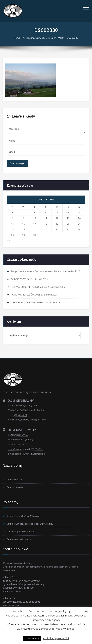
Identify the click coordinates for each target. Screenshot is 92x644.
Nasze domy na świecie (34, 38)
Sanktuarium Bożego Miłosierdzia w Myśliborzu (30, 524)
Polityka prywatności (56, 638)
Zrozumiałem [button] (32, 638)
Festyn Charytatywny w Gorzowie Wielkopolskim (35, 271)
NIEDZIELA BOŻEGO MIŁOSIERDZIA (29, 302)
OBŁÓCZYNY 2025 (21, 279)
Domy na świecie (15, 487)
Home (17, 38)
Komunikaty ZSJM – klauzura (21, 532)
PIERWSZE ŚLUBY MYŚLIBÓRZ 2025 (29, 287)
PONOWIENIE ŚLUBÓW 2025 (26, 295)
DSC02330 (73, 38)
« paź (10, 240)
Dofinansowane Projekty (19, 539)
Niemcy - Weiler (56, 38)
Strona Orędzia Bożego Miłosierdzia (24, 516)
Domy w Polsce (14, 480)
